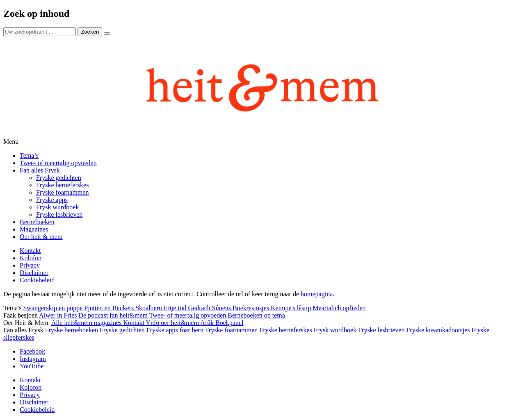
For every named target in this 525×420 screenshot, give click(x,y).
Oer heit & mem (41, 237)
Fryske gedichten (59, 178)
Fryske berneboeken (72, 330)
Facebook (32, 351)
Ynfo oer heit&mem (173, 323)
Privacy (30, 265)
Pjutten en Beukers (110, 308)
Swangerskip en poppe (54, 308)
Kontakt (30, 251)
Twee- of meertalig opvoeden (58, 163)
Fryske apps (52, 200)
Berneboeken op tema (256, 315)
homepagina (317, 294)
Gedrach (200, 308)
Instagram (33, 359)
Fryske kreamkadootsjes (439, 330)
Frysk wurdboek (57, 207)
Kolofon (31, 258)
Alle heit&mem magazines (87, 323)
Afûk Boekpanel (222, 323)
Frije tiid (176, 308)
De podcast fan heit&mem (114, 315)
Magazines (34, 229)
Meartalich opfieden (339, 308)
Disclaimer (34, 273)
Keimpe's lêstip (292, 308)
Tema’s (29, 156)
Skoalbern (150, 308)
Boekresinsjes (252, 308)
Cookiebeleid (37, 280)
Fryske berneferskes (62, 185)
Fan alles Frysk (40, 170)
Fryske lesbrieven (59, 215)
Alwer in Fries (59, 315)
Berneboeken (37, 222)
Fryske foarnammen (62, 192)
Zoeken (90, 32)
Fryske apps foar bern (176, 330)
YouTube (32, 366)
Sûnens (222, 308)
